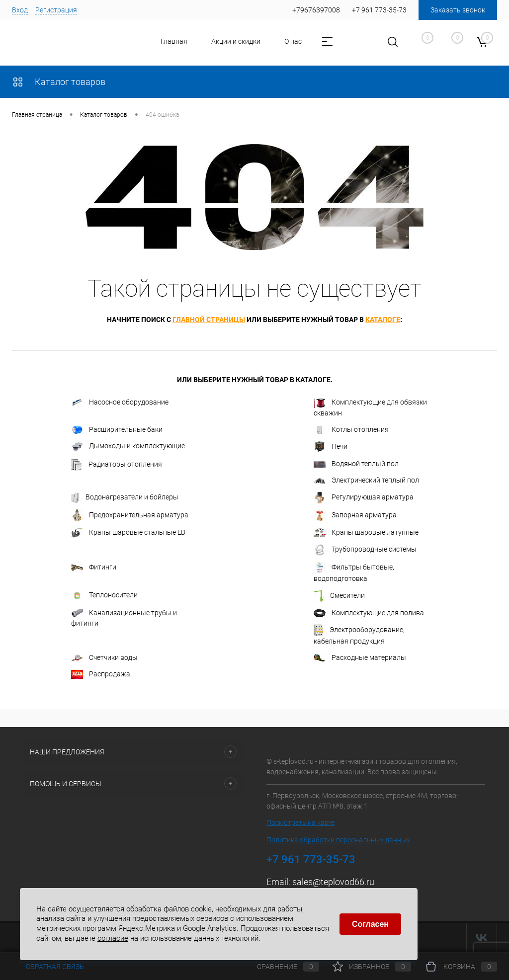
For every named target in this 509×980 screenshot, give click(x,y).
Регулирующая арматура (364, 497)
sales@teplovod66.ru (333, 882)
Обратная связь (48, 967)
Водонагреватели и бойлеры (125, 497)
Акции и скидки (208, 41)
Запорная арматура (355, 515)
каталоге (383, 320)
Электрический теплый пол (366, 480)
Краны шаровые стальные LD (128, 533)
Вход (20, 10)
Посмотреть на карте (300, 822)
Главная (146, 41)
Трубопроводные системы (365, 550)
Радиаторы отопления (117, 465)
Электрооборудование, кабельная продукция (359, 635)
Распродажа (101, 674)
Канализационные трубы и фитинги (124, 618)
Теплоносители (104, 595)
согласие (113, 938)
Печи (331, 447)
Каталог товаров (59, 82)
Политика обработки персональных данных (338, 840)
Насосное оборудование (120, 402)
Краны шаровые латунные (366, 533)
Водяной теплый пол (356, 464)
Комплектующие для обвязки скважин (370, 407)
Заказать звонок (458, 10)
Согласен (370, 924)
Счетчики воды (104, 658)
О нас (265, 41)
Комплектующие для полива (369, 613)
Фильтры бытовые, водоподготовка (354, 572)
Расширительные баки (117, 430)
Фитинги (94, 568)
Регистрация (56, 10)
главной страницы (209, 320)
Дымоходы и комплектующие (128, 446)
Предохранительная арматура (130, 515)
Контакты (314, 41)
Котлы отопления (351, 430)
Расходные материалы (360, 658)
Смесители (339, 596)
